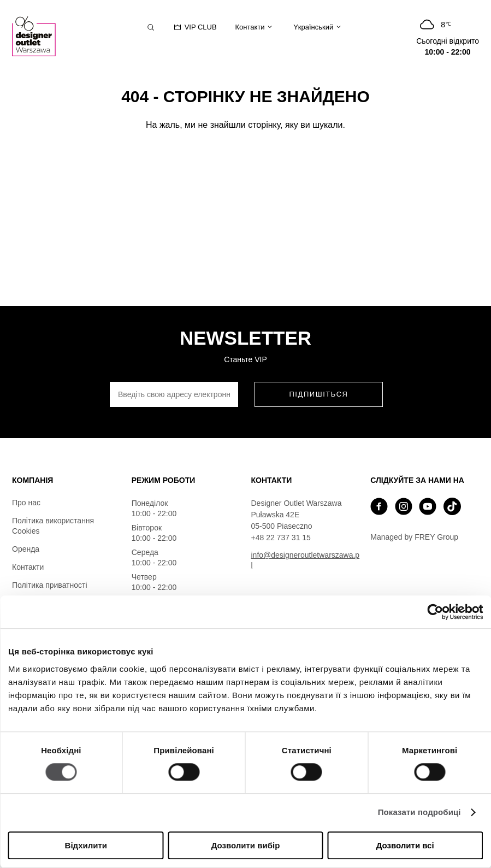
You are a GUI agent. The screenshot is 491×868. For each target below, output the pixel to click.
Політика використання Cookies (53, 526)
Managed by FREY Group (414, 537)
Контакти (28, 567)
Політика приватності (50, 585)
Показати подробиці (419, 813)
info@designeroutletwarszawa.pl (306, 560)
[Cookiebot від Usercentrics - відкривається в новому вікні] (435, 612)
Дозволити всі (405, 845)
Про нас (26, 503)
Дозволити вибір (246, 845)
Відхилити (86, 845)
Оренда (26, 549)
